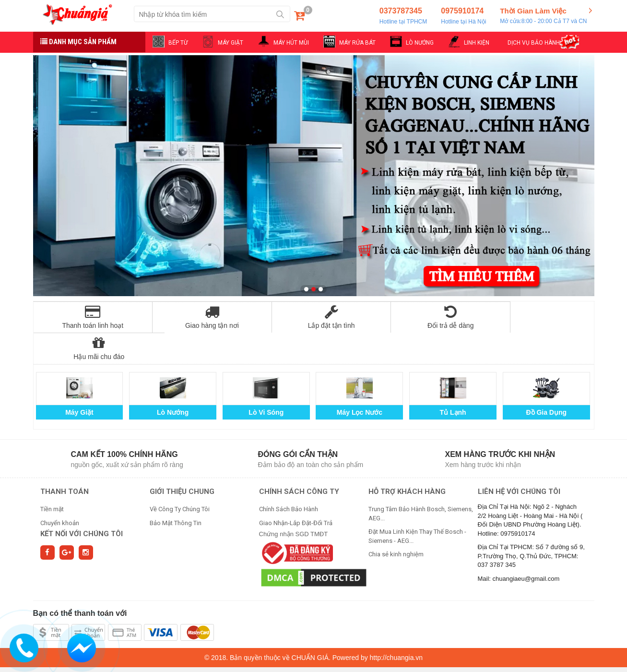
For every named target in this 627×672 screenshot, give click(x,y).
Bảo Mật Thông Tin (176, 492)
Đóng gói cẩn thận (298, 423)
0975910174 (463, 16)
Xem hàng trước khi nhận (500, 423)
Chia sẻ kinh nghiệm (396, 523)
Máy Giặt (79, 381)
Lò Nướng (173, 381)
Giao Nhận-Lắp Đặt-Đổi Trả (296, 492)
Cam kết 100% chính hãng (124, 423)
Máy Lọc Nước (360, 381)
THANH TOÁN (65, 460)
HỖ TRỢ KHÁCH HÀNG (407, 460)
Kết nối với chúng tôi (82, 503)
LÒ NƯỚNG (420, 43)
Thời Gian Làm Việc (543, 16)
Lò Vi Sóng (266, 381)
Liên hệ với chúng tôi (519, 460)
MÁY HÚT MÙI (291, 43)
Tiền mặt (52, 478)
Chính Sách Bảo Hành (289, 478)
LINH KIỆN (477, 43)
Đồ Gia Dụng (546, 381)
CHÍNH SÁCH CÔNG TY (299, 460)
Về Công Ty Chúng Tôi (180, 478)
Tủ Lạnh (453, 381)
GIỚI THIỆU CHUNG (182, 460)
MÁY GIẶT (231, 43)
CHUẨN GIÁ (310, 626)
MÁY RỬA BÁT (357, 43)
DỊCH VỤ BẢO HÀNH (534, 43)
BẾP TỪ (178, 43)
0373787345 (403, 16)
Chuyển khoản (60, 492)
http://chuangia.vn (396, 626)
